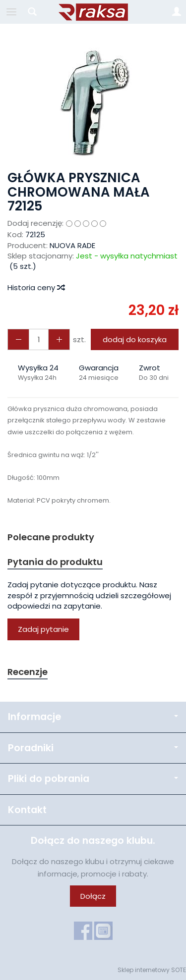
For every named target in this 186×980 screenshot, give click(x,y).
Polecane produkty (51, 537)
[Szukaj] (32, 12)
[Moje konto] (177, 12)
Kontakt (27, 810)
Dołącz (93, 896)
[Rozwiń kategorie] (11, 12)
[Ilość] (39, 339)
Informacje (93, 717)
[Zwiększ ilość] (18, 339)
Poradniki (93, 748)
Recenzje (28, 672)
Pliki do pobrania (93, 779)
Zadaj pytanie (43, 629)
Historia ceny (36, 287)
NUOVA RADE (72, 245)
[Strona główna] (93, 12)
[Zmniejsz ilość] (59, 339)
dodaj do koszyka (135, 339)
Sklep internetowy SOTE (152, 970)
